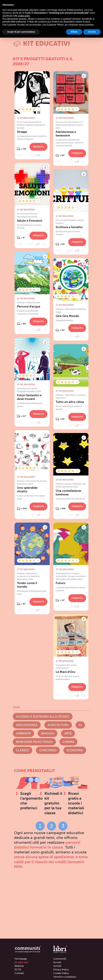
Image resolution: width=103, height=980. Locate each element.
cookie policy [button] (24, 16)
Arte (68, 733)
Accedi (57, 962)
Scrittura (60, 223)
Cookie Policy (61, 973)
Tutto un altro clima (70, 402)
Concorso (48, 750)
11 (59, 250)
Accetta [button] (92, 32)
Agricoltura (61, 398)
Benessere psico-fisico (34, 742)
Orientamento (62, 668)
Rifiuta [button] (74, 32)
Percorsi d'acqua (29, 306)
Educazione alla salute (27, 217)
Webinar (19, 966)
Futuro (61, 583)
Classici (23, 750)
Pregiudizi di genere (26, 391)
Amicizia (48, 733)
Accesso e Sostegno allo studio (43, 717)
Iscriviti (57, 966)
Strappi (22, 132)
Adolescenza (61, 125)
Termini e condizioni (65, 977)
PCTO (18, 970)
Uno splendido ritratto (27, 489)
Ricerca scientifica (73, 484)
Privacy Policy (61, 970)
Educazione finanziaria (36, 481)
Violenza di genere (25, 125)
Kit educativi (21, 962)
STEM (38, 391)
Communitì (60, 959)
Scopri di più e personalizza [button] (21, 32)
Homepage (21, 959)
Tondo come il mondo (27, 585)
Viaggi (58, 312)
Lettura (80, 220)
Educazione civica (25, 484)
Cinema (68, 742)
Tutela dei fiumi (33, 303)
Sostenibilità (61, 576)
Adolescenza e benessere (66, 134)
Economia (75, 750)
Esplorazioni (70, 309)
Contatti (19, 973)
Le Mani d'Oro (66, 672)
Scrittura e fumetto (69, 227)
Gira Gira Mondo (67, 316)
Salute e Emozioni (30, 221)
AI (80, 725)
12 (44, 244)
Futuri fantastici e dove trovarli (29, 397)
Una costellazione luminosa (68, 492)
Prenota (38, 147)
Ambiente (81, 309)
